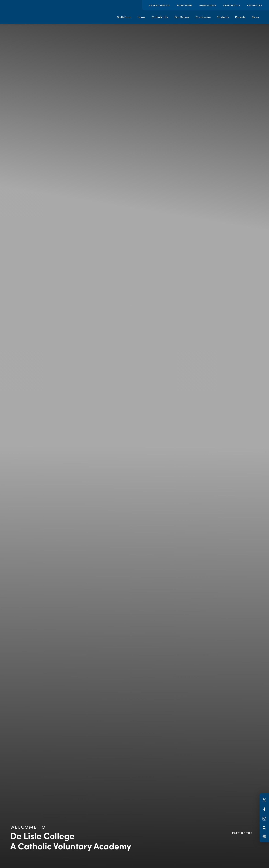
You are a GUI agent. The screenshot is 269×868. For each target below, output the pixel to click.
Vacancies (255, 5)
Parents (240, 17)
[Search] (264, 828)
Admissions (208, 5)
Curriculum (203, 17)
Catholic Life (160, 17)
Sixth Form (124, 17)
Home (141, 17)
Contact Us (232, 5)
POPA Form (185, 5)
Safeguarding (159, 5)
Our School (182, 17)
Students (223, 17)
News (255, 17)
